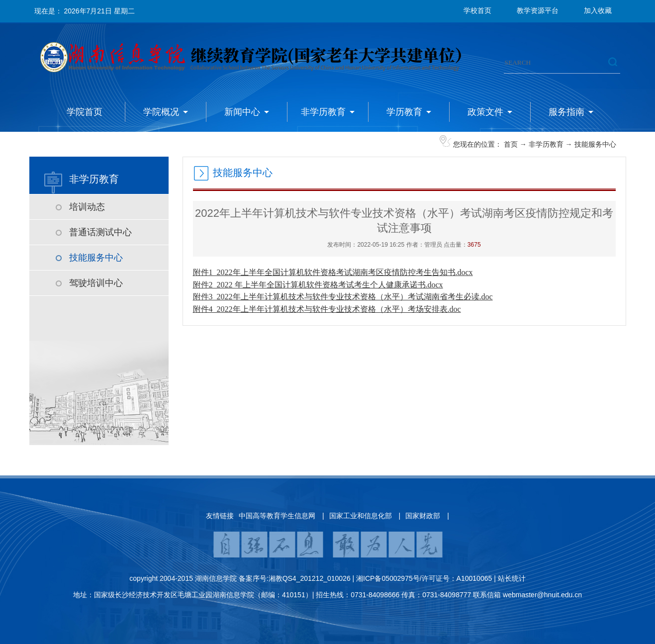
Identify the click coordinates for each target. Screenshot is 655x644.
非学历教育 (323, 112)
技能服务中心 (595, 144)
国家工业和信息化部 (361, 516)
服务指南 (566, 112)
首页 (511, 144)
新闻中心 (242, 112)
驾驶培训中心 (96, 283)
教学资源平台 (538, 10)
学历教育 (404, 112)
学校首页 (477, 10)
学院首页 (85, 112)
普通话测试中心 (100, 232)
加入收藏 (598, 10)
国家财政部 (423, 516)
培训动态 (87, 207)
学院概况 (161, 112)
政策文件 (485, 112)
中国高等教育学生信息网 (277, 516)
